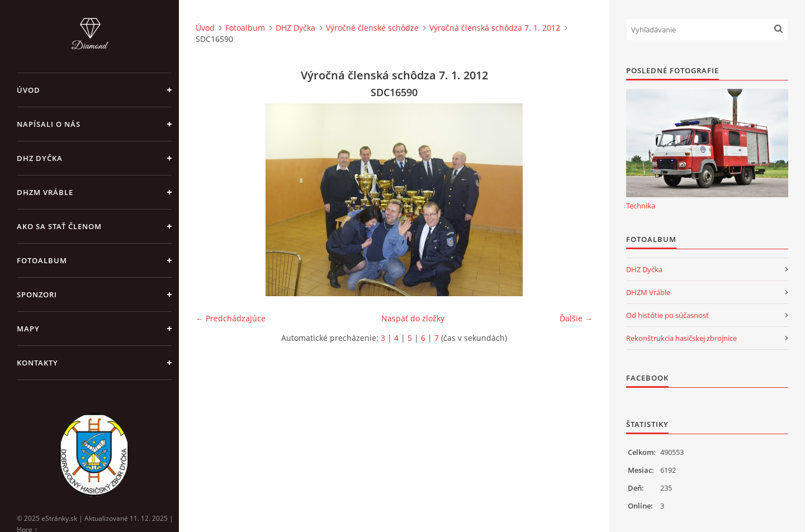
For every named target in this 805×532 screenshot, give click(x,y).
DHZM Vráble (45, 192)
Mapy (28, 329)
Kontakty (37, 363)
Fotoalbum (42, 260)
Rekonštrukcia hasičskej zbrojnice (681, 338)
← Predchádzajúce (231, 318)
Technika (641, 206)
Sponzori (37, 294)
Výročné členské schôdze (372, 28)
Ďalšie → (576, 318)
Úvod (29, 90)
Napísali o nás (49, 124)
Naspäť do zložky (413, 318)
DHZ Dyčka (40, 158)
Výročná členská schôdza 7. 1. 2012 (495, 28)
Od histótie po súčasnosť (667, 315)
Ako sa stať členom (59, 226)
